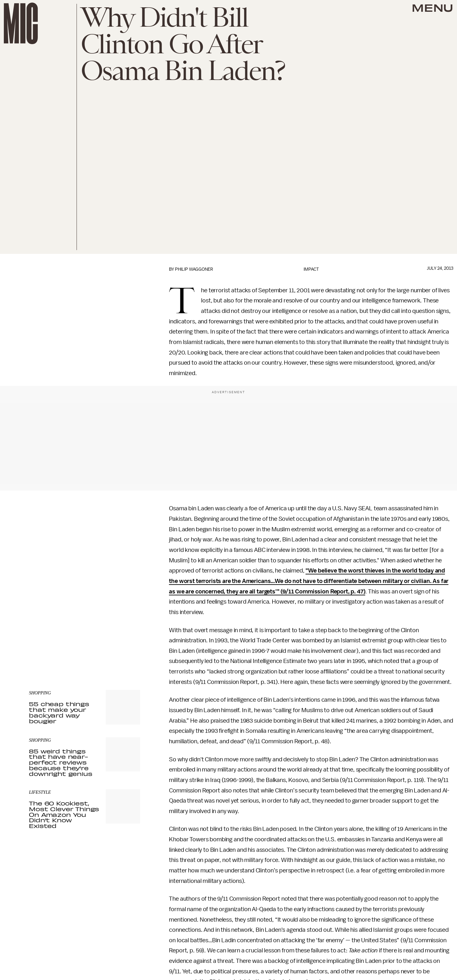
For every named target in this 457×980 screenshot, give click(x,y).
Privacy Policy (42, 642)
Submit (124, 629)
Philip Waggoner (194, 269)
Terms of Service (118, 638)
